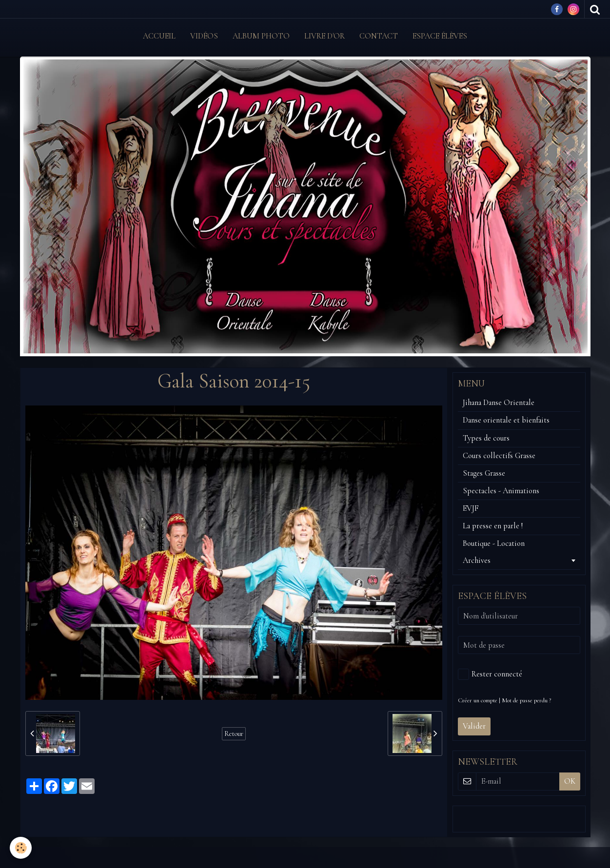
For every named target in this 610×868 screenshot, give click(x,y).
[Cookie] (21, 848)
